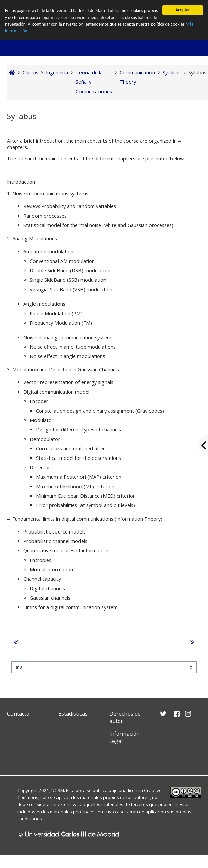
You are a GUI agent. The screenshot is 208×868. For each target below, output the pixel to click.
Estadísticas (73, 714)
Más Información (36, 31)
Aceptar (182, 10)
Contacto (18, 714)
